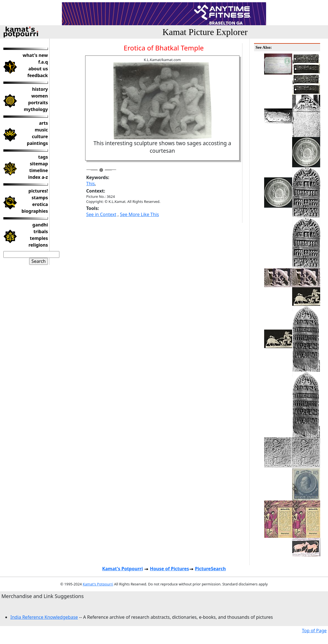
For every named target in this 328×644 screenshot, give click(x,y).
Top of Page (314, 631)
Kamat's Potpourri (123, 569)
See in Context (101, 214)
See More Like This (139, 214)
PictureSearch (210, 569)
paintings (37, 143)
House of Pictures (169, 569)
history (40, 89)
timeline (39, 170)
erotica (40, 204)
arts (43, 123)
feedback (38, 75)
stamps (40, 198)
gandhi (40, 225)
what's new (35, 55)
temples (39, 238)
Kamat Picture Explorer (205, 32)
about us (38, 69)
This (91, 184)
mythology (36, 109)
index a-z (38, 177)
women (40, 96)
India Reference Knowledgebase (44, 617)
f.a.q (43, 62)
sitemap (39, 164)
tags (43, 157)
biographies (35, 211)
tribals (41, 231)
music (41, 130)
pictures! (38, 191)
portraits (38, 103)
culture (40, 136)
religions (38, 245)
